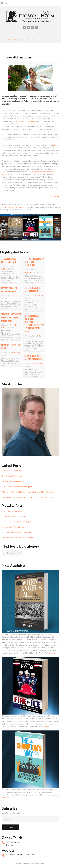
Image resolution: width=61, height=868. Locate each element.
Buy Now (53, 653)
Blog (5, 3)
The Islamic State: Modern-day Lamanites (18, 538)
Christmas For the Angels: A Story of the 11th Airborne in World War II (29, 497)
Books (39, 336)
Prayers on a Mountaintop (12, 471)
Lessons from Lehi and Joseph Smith (16, 481)
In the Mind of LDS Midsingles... (14, 527)
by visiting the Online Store (15, 207)
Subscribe (10, 827)
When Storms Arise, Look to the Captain (17, 487)
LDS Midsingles (39, 295)
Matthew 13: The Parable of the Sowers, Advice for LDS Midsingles (28, 492)
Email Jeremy (10, 845)
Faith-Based (15, 296)
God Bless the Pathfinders (12, 476)
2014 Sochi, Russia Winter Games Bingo (17, 532)
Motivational (28, 272)
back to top (55, 196)
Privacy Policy (40, 863)
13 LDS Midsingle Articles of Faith (15, 516)
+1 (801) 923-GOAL (13, 842)
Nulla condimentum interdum (24, 121)
